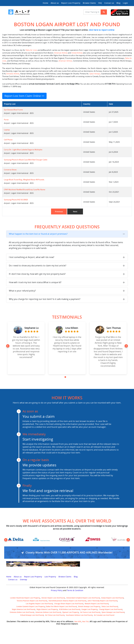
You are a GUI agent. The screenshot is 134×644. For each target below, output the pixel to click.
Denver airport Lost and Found (53, 598)
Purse (6, 120)
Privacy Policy (57, 590)
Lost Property (50, 577)
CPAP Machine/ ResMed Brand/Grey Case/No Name (25, 190)
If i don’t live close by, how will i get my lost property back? (37, 274)
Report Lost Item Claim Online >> (24, 96)
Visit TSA (85, 622)
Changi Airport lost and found (111, 609)
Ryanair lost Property (71, 612)
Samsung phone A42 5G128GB (16, 200)
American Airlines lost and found (48, 612)
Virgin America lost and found (23, 609)
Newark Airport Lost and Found (97, 604)
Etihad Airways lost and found (32, 615)
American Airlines (61, 53)
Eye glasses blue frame (13, 110)
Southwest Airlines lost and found (79, 615)
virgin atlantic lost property (47, 609)
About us (55, 3)
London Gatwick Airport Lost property (31, 606)
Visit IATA (78, 622)
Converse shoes (10, 170)
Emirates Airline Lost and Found (22, 612)
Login (125, 3)
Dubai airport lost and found (112, 598)
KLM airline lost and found (70, 609)
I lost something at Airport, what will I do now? (32, 257)
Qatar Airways (95, 74)
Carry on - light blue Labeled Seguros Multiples (23, 150)
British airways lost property (89, 606)
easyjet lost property (89, 609)
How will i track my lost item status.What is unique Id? (35, 282)
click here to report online (102, 30)
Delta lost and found (110, 606)
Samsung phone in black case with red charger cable (26, 160)
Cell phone (8, 140)
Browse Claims (89, 3)
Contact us (109, 3)
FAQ (100, 3)
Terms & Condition (75, 590)
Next (75, 212)
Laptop (7, 130)
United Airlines (77, 53)
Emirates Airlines (13, 74)
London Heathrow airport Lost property (25, 598)
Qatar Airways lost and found (113, 612)
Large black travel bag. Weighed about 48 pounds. (24, 180)
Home (45, 3)
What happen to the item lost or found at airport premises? (38, 234)
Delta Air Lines (31, 50)
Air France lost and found (90, 612)
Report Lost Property (71, 3)
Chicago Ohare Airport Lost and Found (69, 604)
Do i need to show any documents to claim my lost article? (38, 266)
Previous (59, 212)
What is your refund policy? (22, 291)
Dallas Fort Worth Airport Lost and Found (61, 606)
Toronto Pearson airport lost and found (32, 601)
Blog (118, 3)
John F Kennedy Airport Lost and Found (102, 601)
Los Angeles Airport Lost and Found (39, 604)
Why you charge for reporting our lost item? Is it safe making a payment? (45, 299)
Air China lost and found (55, 615)
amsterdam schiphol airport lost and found (83, 598)
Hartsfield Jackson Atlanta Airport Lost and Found (67, 601)
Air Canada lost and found (104, 615)
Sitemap (23, 580)
